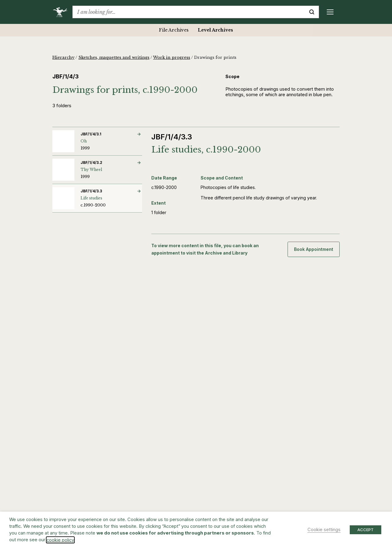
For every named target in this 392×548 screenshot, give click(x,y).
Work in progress (172, 57)
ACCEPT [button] (366, 530)
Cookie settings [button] (324, 530)
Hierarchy (63, 57)
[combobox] (189, 12)
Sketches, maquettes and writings (114, 57)
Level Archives (215, 30)
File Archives (174, 30)
